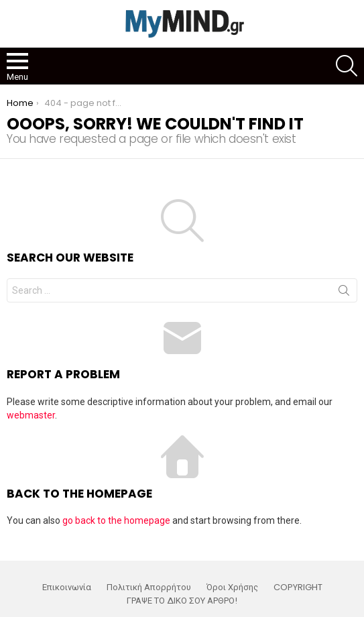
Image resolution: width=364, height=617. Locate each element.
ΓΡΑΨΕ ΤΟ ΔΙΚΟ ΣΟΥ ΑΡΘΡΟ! (182, 601)
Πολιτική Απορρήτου (149, 587)
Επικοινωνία (67, 587)
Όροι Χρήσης (232, 587)
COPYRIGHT (298, 587)
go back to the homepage (116, 520)
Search (344, 293)
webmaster (31, 415)
